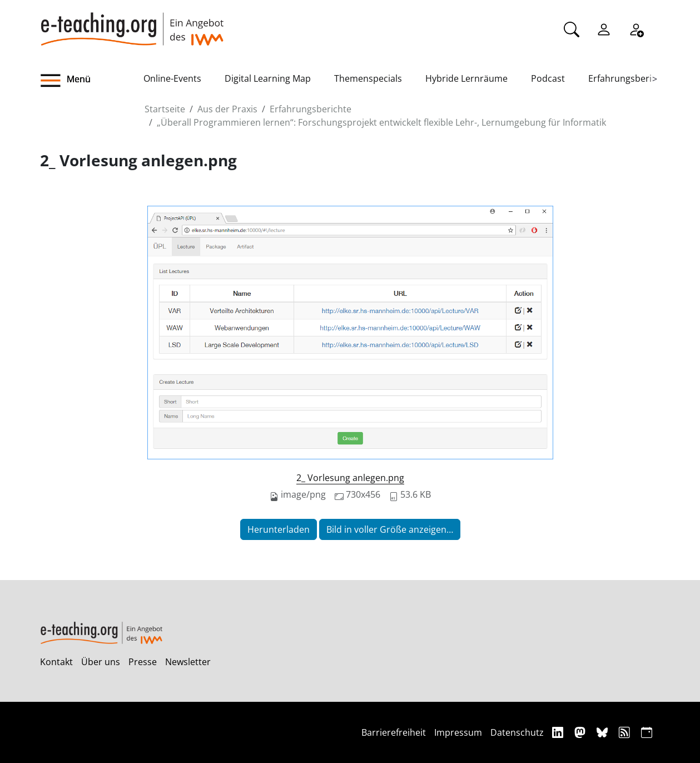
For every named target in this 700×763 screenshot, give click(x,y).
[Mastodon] (581, 732)
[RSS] (626, 732)
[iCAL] (647, 732)
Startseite (165, 109)
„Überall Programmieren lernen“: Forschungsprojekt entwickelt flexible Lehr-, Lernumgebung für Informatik (381, 122)
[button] (92, 81)
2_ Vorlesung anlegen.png (350, 478)
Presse (143, 662)
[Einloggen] (604, 28)
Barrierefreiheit (394, 732)
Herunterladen (279, 529)
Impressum (458, 732)
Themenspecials (368, 78)
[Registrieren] (636, 28)
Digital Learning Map (268, 78)
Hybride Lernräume (466, 78)
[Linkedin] (559, 732)
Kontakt (56, 662)
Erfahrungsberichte (629, 78)
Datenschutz (517, 732)
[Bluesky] (604, 732)
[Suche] (572, 28)
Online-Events (172, 78)
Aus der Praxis (227, 109)
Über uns (101, 662)
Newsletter (188, 662)
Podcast (548, 78)
